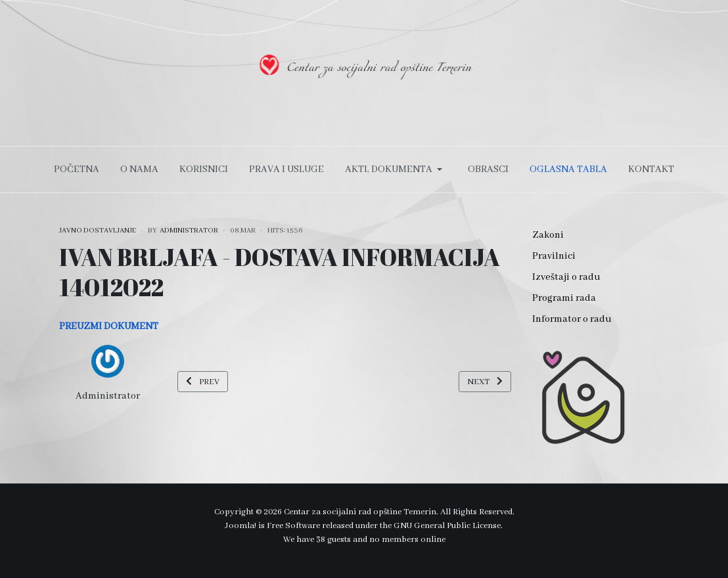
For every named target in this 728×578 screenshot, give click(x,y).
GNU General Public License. (448, 526)
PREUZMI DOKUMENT (109, 326)
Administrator (108, 396)
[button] (396, 169)
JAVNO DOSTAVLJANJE (98, 231)
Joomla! (241, 526)
